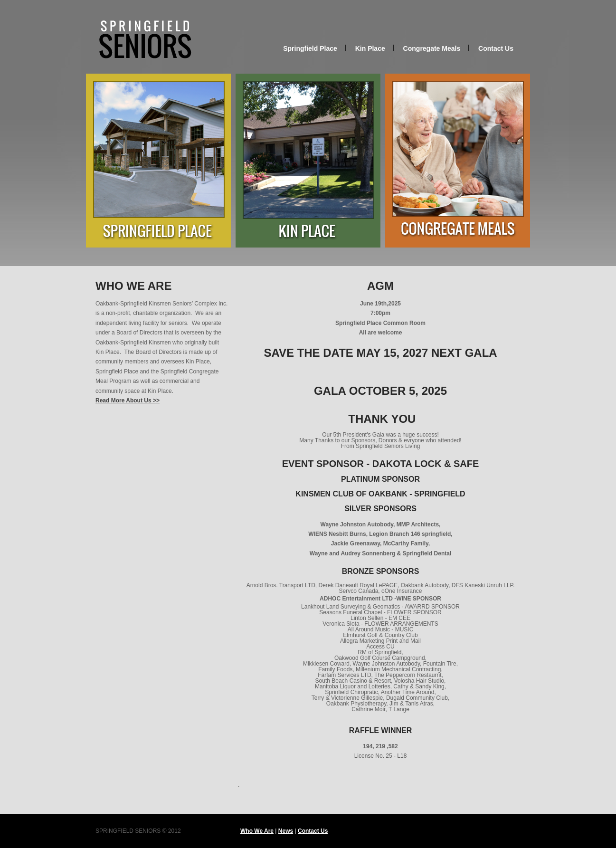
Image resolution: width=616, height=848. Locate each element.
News (286, 831)
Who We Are (257, 831)
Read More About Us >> (128, 400)
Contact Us (496, 48)
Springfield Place (310, 48)
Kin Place (370, 48)
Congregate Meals (432, 48)
